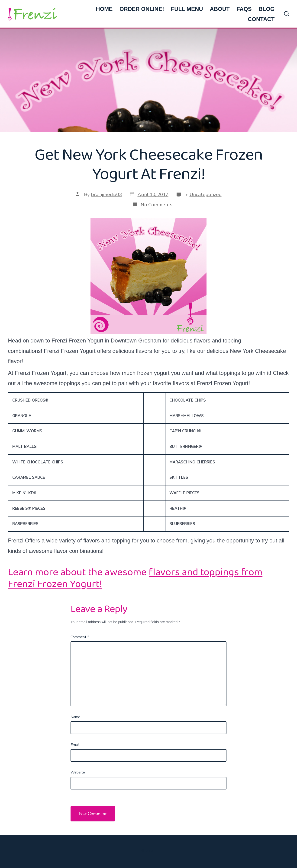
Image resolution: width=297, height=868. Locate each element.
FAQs (244, 9)
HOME (104, 9)
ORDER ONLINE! (142, 9)
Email (75, 745)
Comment (80, 637)
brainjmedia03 (106, 194)
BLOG (266, 9)
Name (75, 717)
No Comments (157, 205)
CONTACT (261, 19)
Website (78, 772)
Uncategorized (206, 194)
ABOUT (220, 9)
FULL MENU (187, 9)
